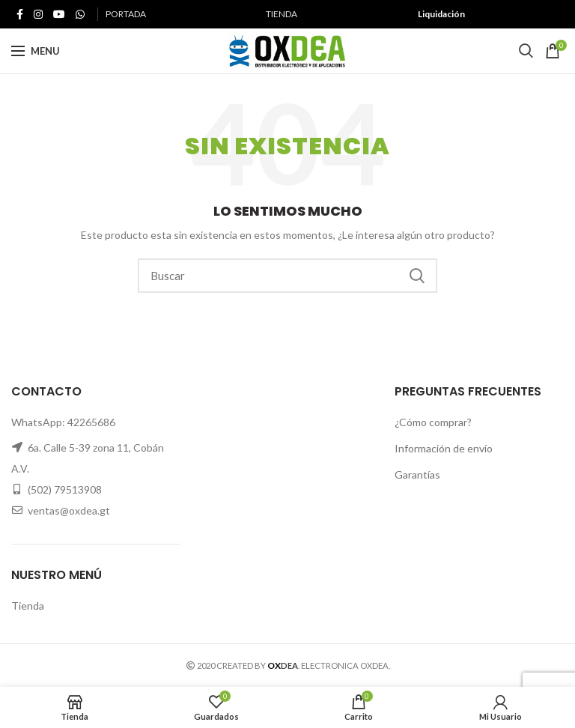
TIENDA (282, 14)
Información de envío (444, 448)
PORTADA (126, 14)
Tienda (28, 606)
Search (417, 276)
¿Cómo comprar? (433, 422)
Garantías (417, 474)
